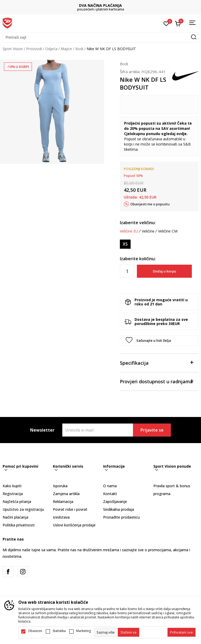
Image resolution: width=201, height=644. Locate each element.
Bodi (79, 49)
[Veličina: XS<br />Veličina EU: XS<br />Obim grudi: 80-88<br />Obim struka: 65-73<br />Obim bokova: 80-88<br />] (125, 244)
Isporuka (60, 486)
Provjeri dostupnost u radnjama (157, 381)
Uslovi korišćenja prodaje (74, 525)
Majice (66, 49)
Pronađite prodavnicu (121, 517)
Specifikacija (157, 362)
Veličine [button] (148, 231)
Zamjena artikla (66, 494)
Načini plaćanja (15, 517)
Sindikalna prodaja (119, 509)
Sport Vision (13, 49)
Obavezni (35, 631)
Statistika (59, 631)
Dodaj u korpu (164, 271)
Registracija (13, 494)
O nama (110, 486)
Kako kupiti (12, 486)
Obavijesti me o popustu (150, 204)
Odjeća (51, 49)
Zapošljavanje (115, 501)
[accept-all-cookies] (182, 632)
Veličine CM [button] (168, 231)
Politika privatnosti (19, 525)
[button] (100, 37)
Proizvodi (34, 49)
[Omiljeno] (166, 23)
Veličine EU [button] (129, 231)
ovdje (182, 134)
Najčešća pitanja (17, 501)
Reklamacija (63, 501)
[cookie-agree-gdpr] (129, 632)
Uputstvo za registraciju (23, 509)
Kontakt (110, 494)
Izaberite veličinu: (138, 223)
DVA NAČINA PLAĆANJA (100, 5)
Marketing (83, 631)
